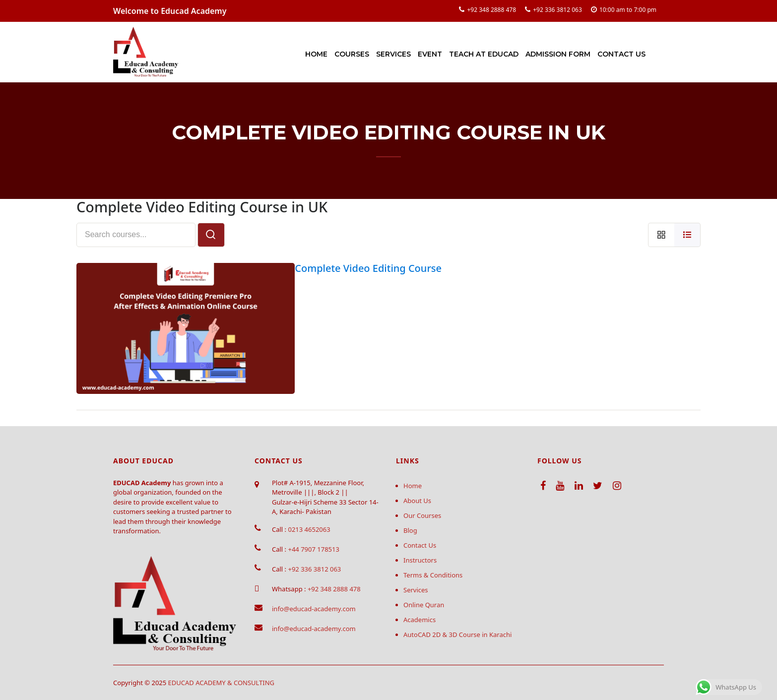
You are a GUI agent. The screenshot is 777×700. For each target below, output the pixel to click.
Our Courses (422, 515)
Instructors (420, 560)
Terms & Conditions (433, 575)
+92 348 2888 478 (491, 10)
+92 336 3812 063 (557, 10)
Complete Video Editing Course (368, 268)
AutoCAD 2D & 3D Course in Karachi (457, 635)
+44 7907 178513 (313, 549)
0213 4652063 (309, 529)
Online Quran (424, 605)
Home (316, 54)
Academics (420, 620)
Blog (410, 530)
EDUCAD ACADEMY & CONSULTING (222, 683)
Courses (352, 54)
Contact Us (621, 54)
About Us (417, 501)
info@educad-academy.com (314, 609)
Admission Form (558, 54)
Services (393, 54)
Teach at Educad (484, 54)
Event (430, 54)
